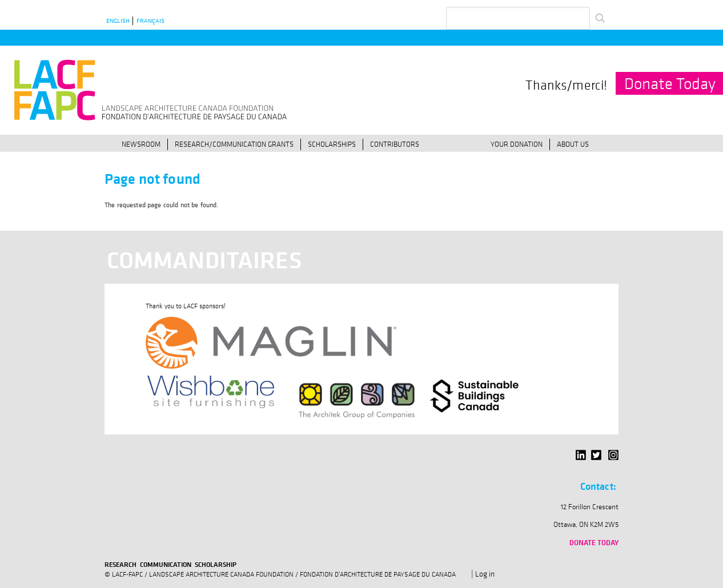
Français (150, 21)
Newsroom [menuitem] (141, 144)
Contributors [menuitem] (395, 144)
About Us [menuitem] (573, 144)
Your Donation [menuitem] (517, 144)
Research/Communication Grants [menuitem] (234, 144)
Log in (485, 574)
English (118, 21)
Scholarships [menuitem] (332, 144)
